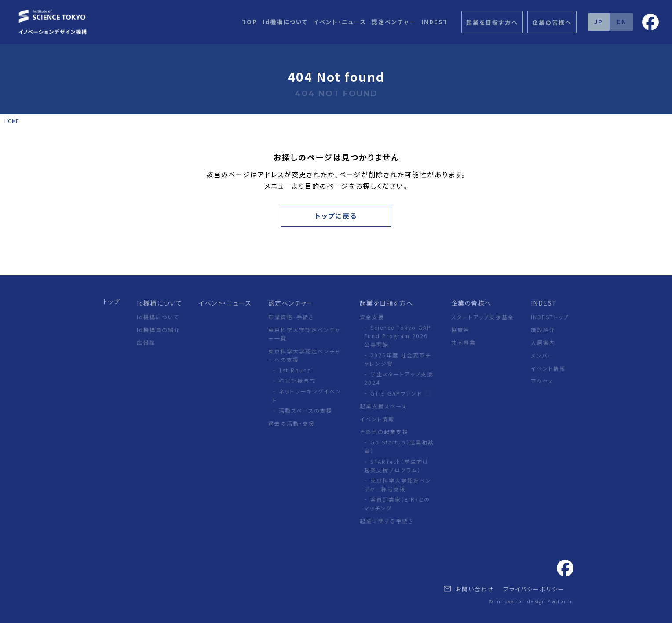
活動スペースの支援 (306, 410)
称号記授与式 (297, 381)
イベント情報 (377, 419)
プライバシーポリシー (534, 589)
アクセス (542, 381)
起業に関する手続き (387, 521)
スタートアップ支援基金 (483, 317)
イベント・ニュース (340, 22)
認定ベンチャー (394, 22)
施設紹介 (543, 330)
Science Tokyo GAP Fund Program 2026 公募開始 (398, 336)
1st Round (295, 370)
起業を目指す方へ (386, 303)
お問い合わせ (469, 589)
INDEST (435, 22)
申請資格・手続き (291, 317)
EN (622, 22)
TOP (250, 22)
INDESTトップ (550, 317)
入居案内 (543, 342)
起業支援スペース (383, 406)
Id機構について (285, 22)
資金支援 (372, 317)
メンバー (542, 355)
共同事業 (464, 342)
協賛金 (460, 330)
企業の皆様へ (471, 303)
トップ (111, 302)
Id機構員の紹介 (159, 330)
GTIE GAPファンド (397, 393)
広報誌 (146, 342)
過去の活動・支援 (292, 423)
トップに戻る (336, 216)
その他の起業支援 (384, 432)
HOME (12, 121)
